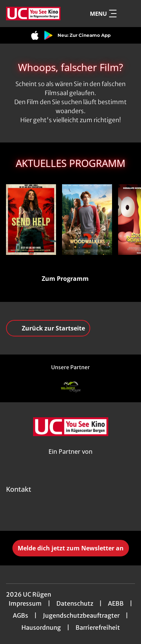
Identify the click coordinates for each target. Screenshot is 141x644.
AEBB (116, 603)
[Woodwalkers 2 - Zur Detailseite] (87, 220)
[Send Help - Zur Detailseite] (31, 220)
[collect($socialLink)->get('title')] (54, 514)
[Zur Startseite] (33, 14)
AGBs (20, 615)
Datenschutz (75, 603)
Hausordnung (41, 627)
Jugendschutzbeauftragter (81, 615)
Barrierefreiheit (98, 627)
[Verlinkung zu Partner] (71, 387)
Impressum (25, 603)
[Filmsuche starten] (127, 14)
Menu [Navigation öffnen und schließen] (103, 14)
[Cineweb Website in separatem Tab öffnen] (70, 460)
